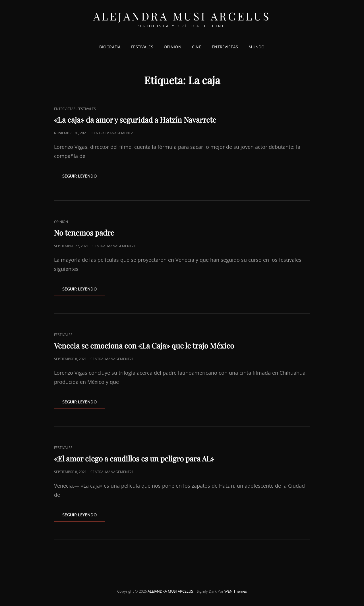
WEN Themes (236, 591)
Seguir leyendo (84, 178)
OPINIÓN (173, 47)
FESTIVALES (142, 47)
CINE (197, 47)
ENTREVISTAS (225, 47)
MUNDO (257, 47)
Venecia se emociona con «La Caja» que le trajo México (144, 346)
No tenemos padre (84, 233)
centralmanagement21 (113, 133)
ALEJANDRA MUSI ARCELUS (182, 16)
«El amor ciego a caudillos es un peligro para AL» (134, 458)
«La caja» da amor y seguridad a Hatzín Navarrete (135, 120)
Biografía (110, 47)
